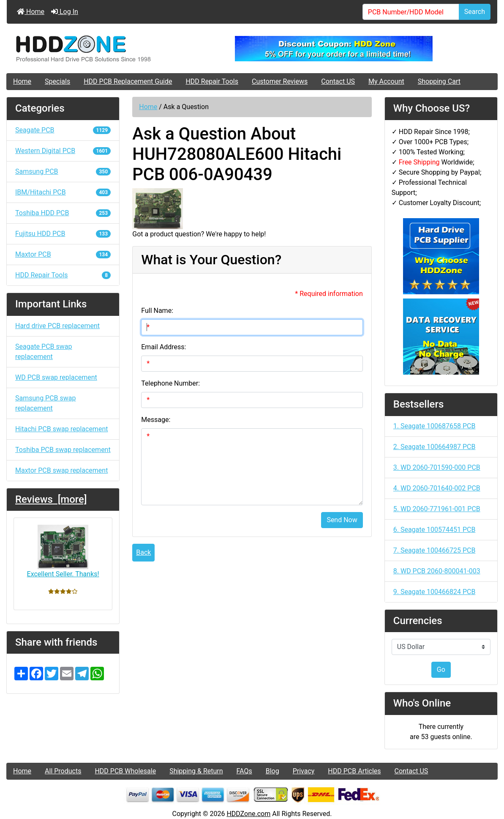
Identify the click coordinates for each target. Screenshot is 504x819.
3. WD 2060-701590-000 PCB (437, 467)
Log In (65, 12)
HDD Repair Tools (212, 81)
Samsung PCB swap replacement (46, 403)
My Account (386, 81)
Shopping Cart (439, 81)
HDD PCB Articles (354, 771)
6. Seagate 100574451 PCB (435, 530)
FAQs (244, 771)
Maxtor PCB (63, 254)
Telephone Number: (170, 383)
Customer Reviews (280, 81)
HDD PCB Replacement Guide (128, 81)
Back (143, 552)
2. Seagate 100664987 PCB (435, 447)
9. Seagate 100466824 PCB (435, 592)
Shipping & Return (196, 771)
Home (31, 12)
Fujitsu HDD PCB (63, 234)
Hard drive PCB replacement (57, 326)
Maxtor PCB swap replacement (61, 470)
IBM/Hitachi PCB (63, 192)
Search (475, 12)
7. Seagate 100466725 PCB (435, 550)
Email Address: (163, 347)
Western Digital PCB (63, 151)
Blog (272, 771)
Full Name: (157, 311)
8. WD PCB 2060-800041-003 (437, 571)
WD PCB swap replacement (56, 377)
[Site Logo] (89, 48)
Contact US (338, 81)
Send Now (342, 520)
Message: (156, 420)
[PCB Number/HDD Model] (411, 12)
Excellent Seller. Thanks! (63, 551)
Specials (57, 81)
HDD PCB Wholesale (125, 771)
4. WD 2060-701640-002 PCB (437, 488)
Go (441, 670)
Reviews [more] (51, 499)
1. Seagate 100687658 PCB (435, 426)
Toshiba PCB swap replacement (63, 450)
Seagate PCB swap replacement (44, 352)
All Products (63, 771)
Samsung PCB (63, 171)
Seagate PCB (63, 130)
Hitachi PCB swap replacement (61, 429)
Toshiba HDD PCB (63, 213)
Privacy (304, 771)
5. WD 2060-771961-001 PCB (437, 509)
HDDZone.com (248, 814)
